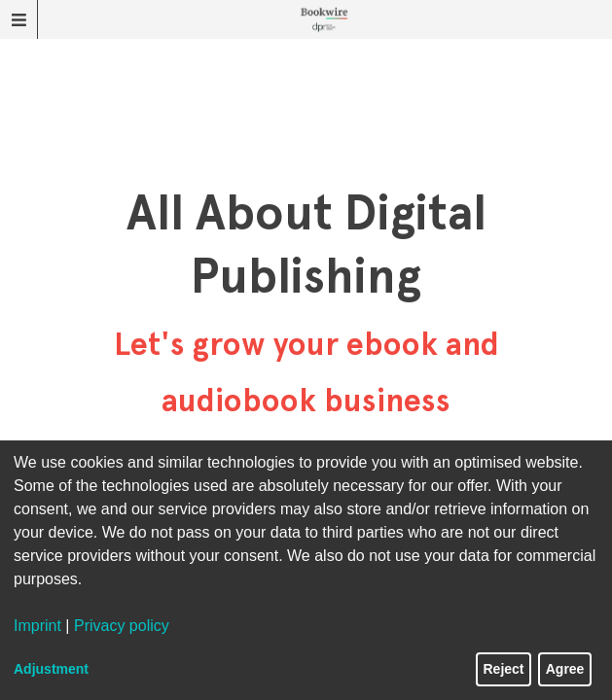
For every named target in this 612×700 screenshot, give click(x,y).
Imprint (37, 626)
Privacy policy (122, 626)
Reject (504, 669)
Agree (565, 669)
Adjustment (51, 669)
